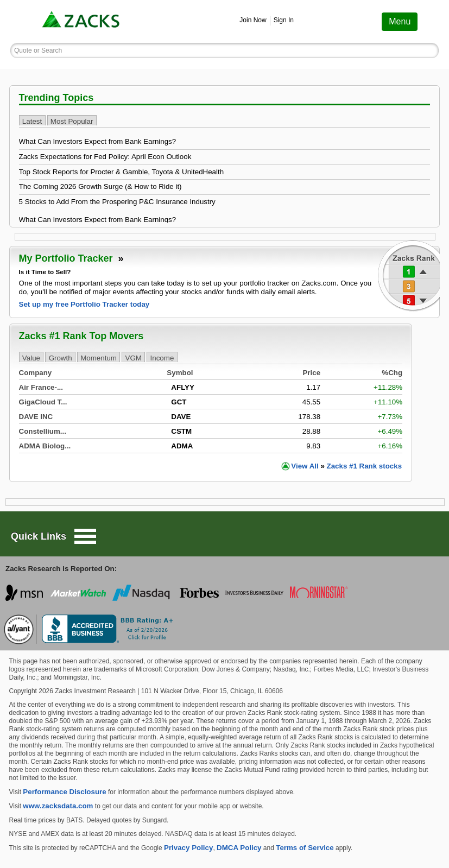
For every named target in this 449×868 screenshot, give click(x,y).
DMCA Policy (239, 848)
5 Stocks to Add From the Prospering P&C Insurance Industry (117, 202)
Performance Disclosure (64, 792)
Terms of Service (305, 848)
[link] (82, 21)
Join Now (253, 20)
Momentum (99, 357)
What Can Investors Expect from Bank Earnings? (98, 141)
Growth (61, 357)
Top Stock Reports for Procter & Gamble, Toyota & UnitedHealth (122, 172)
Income (162, 357)
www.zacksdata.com (58, 806)
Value (31, 357)
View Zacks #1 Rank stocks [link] (346, 466)
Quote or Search (38, 50)
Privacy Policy (188, 848)
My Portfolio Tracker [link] (71, 258)
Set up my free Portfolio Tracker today (84, 304)
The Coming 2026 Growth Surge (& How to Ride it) (100, 186)
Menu (400, 21)
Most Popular (72, 121)
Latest (32, 121)
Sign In (284, 20)
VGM (134, 357)
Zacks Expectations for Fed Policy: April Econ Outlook (105, 157)
